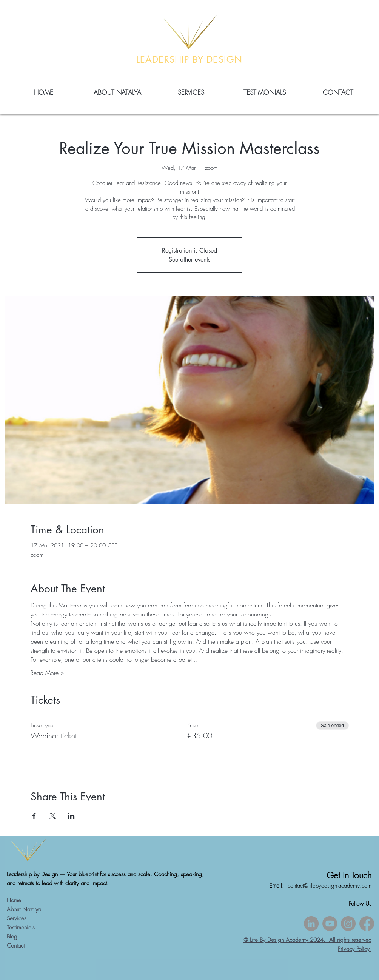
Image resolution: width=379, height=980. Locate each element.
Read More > (47, 673)
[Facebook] (367, 924)
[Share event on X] (53, 816)
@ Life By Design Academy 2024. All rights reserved (307, 940)
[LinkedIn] (311, 924)
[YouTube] (330, 924)
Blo (10, 937)
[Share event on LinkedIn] (71, 816)
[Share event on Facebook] (34, 816)
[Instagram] (348, 924)
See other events (189, 260)
